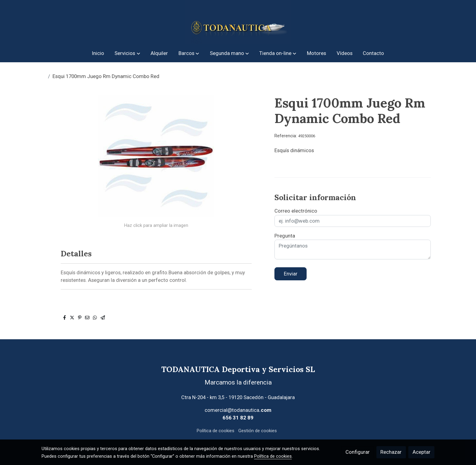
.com (265, 410)
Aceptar (422, 452)
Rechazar (391, 452)
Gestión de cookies (258, 431)
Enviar (291, 274)
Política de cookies (216, 431)
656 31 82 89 (238, 418)
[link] (238, 22)
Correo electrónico (296, 211)
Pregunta (285, 236)
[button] (127, 53)
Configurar (358, 452)
